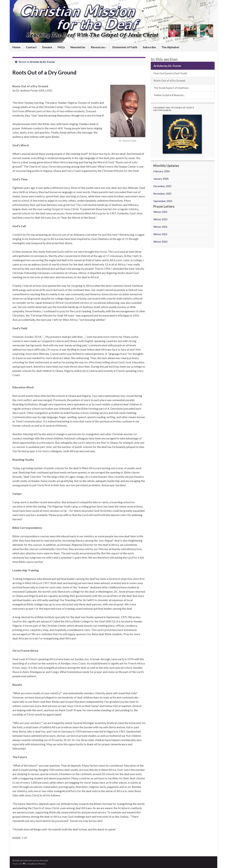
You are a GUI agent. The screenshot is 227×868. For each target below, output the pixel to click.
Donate (47, 47)
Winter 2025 (160, 212)
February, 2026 (162, 171)
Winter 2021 (160, 234)
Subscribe (149, 47)
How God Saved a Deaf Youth (170, 73)
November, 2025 (162, 194)
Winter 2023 (160, 219)
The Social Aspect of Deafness (171, 88)
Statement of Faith (125, 47)
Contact (31, 47)
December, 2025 (162, 186)
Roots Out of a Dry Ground (169, 81)
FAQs (61, 47)
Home (16, 47)
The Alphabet (170, 47)
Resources (99, 47)
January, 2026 (161, 179)
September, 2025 (163, 201)
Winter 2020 (160, 242)
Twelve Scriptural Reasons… (169, 95)
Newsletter (78, 47)
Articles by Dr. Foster (42, 62)
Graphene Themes (37, 864)
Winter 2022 (160, 227)
